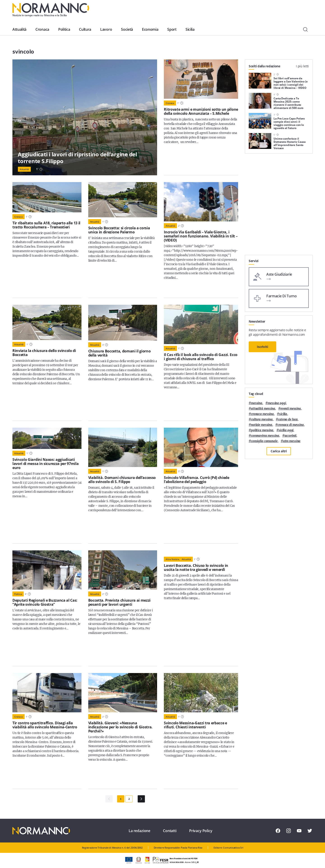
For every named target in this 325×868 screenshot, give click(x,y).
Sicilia (190, 29)
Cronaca (42, 29)
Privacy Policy (201, 831)
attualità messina (263, 409)
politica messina (262, 430)
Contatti (170, 831)
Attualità (19, 29)
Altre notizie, (173, 559)
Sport (172, 29)
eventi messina (291, 409)
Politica (64, 29)
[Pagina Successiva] (141, 799)
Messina (257, 403)
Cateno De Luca (288, 419)
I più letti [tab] (302, 66)
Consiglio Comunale (264, 441)
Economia (150, 29)
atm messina (292, 441)
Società (127, 29)
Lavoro (106, 29)
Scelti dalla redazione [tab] (265, 66)
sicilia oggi (286, 430)
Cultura (85, 29)
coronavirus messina (265, 436)
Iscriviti (262, 347)
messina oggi (277, 403)
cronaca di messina (291, 425)
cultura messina (262, 419)
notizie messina (262, 425)
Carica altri (279, 451)
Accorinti (291, 436)
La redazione (139, 831)
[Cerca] (305, 29)
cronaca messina (262, 414)
